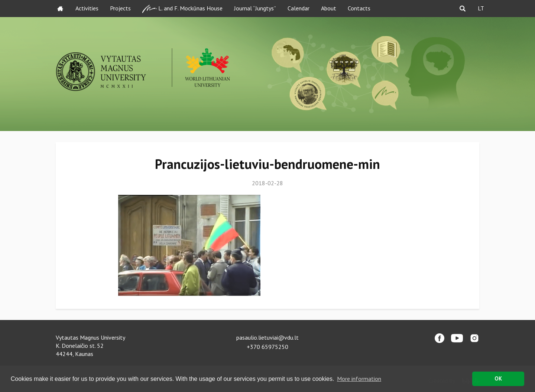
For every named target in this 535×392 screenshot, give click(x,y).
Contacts (359, 8)
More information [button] (359, 379)
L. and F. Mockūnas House (182, 9)
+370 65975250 (267, 347)
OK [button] (498, 378)
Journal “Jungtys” (255, 8)
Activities (87, 8)
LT (481, 8)
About (329, 8)
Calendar (299, 8)
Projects (120, 8)
